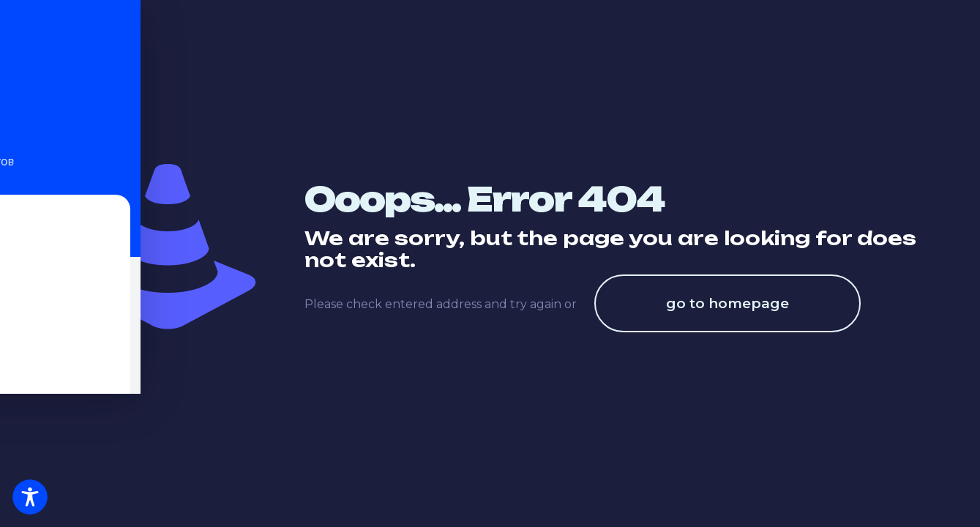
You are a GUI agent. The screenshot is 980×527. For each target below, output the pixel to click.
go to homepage (727, 303)
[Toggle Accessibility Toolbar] (30, 497)
